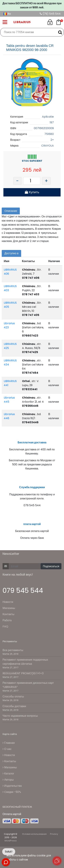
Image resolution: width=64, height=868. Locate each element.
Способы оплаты (13, 696)
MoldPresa (11, 841)
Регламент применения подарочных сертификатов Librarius (25, 662)
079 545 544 (23, 591)
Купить (32, 192)
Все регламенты (13, 650)
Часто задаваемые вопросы (20, 716)
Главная (9, 743)
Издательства (12, 786)
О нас (7, 749)
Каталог (8, 774)
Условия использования (34, 834)
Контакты (8, 614)
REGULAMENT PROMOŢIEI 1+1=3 (23, 673)
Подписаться (51, 566)
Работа (7, 620)
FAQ (5, 626)
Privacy (54, 834)
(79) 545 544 (50, 14)
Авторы (8, 780)
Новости (8, 602)
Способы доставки (14, 706)
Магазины (9, 608)
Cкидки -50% (12, 792)
